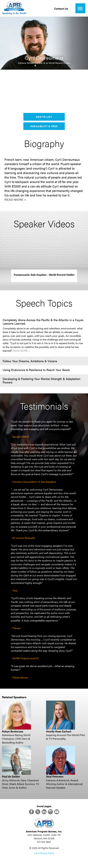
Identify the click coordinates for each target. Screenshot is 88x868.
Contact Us (61, 9)
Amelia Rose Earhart (59, 731)
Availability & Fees (44, 126)
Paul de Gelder (11, 776)
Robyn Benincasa (13, 731)
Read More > (15, 200)
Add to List (44, 117)
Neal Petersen (55, 776)
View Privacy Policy (44, 853)
